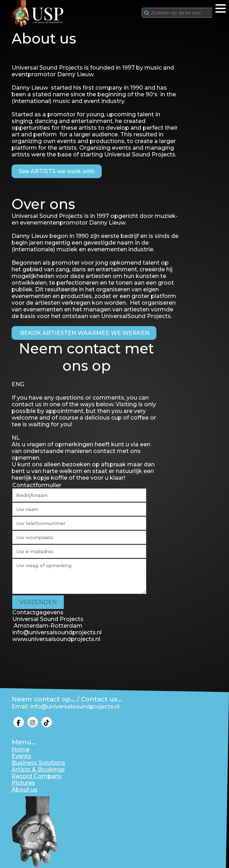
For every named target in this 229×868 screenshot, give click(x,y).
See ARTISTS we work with (57, 171)
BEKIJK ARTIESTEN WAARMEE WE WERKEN (84, 333)
